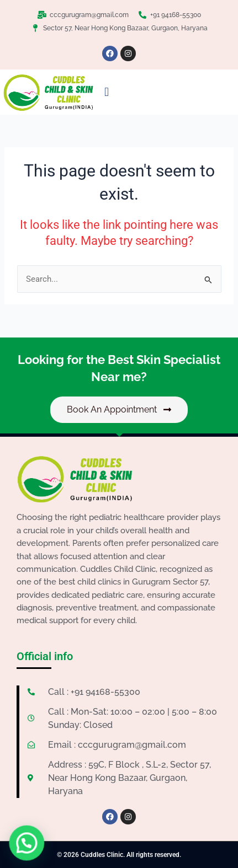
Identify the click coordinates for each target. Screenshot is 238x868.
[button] (106, 92)
